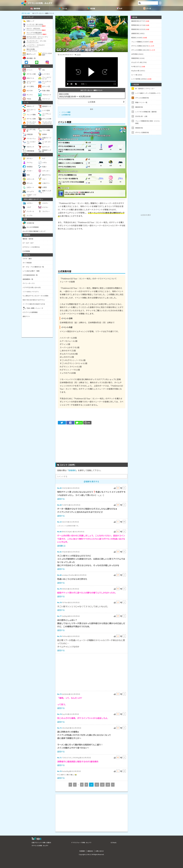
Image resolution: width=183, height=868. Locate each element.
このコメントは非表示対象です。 (68, 526)
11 (97, 785)
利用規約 (82, 851)
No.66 (59, 532)
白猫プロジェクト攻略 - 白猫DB (41, 842)
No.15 (59, 522)
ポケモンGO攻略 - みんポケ (40, 3)
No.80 (59, 575)
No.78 (59, 602)
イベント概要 (66, 112)
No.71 (59, 758)
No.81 (59, 552)
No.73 (59, 728)
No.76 (59, 636)
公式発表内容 (66, 115)
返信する (61, 499)
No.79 (59, 589)
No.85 (59, 488)
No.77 (59, 616)
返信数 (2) (61, 546)
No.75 (59, 694)
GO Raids (114, 842)
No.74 (59, 714)
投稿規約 (72, 470)
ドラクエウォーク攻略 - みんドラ (81, 842)
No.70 (59, 771)
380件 (79, 55)
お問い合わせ (100, 851)
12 (102, 785)
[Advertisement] (92, 249)
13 (108, 785)
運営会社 (90, 851)
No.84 (59, 505)
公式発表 (92, 102)
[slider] (92, 81)
